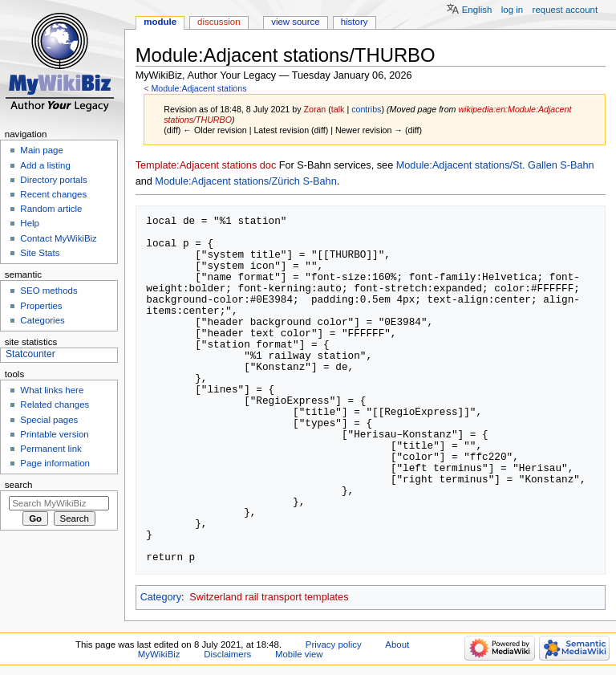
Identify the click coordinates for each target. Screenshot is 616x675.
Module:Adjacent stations (199, 88)
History (355, 22)
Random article (51, 209)
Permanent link (51, 449)
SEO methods (49, 291)
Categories (42, 320)
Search (19, 485)
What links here (52, 390)
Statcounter (30, 354)
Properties (41, 306)
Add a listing (45, 165)
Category (161, 597)
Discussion (219, 22)
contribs (366, 109)
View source (295, 22)
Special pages (49, 420)
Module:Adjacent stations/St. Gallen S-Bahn (495, 165)
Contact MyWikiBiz (58, 238)
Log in (512, 10)
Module (160, 22)
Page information (55, 463)
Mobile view (299, 654)
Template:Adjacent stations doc (206, 165)
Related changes (55, 405)
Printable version (54, 434)
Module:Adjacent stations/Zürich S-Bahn (245, 181)
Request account (565, 10)
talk (338, 109)
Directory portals (53, 180)
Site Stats (40, 253)
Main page (42, 150)
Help (30, 223)
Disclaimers (227, 654)
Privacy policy (334, 645)
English (477, 10)
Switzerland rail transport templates (269, 597)
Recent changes (53, 194)
